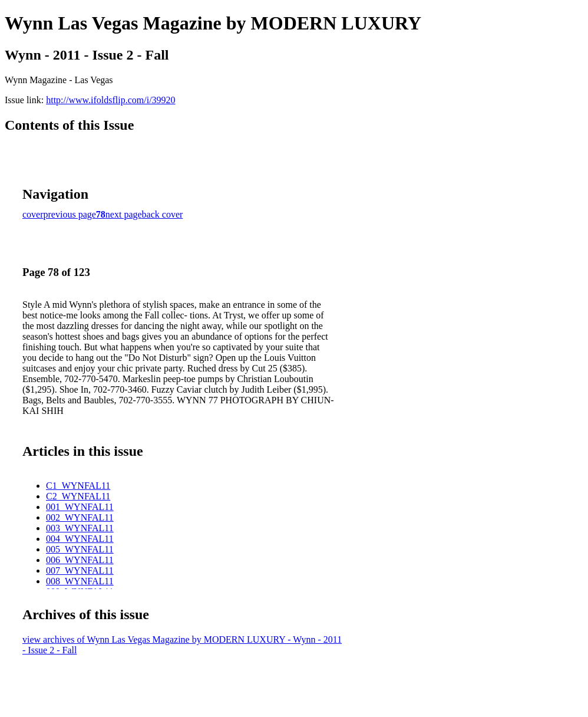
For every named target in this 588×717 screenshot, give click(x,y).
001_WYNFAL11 (80, 507)
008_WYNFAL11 (80, 581)
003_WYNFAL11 (80, 528)
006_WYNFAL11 (80, 560)
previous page (70, 214)
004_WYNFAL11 (80, 539)
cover (33, 214)
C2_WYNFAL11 (78, 496)
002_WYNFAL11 (80, 517)
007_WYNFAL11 (80, 570)
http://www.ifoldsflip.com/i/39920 (110, 100)
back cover (163, 214)
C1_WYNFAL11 (78, 486)
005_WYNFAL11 (80, 549)
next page (124, 214)
